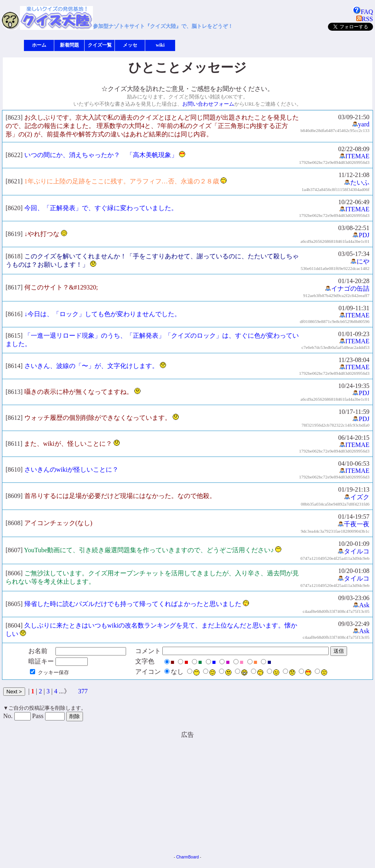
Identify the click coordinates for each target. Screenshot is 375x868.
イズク (357, 497)
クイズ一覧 (100, 45)
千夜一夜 (353, 524)
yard (361, 124)
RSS (365, 19)
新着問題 (69, 45)
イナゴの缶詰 (347, 288)
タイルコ (353, 551)
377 (83, 691)
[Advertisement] (120, 795)
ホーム (39, 45)
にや (360, 261)
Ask (361, 605)
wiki (160, 45)
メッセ (130, 45)
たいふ (357, 182)
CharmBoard (188, 857)
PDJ (361, 235)
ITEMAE (354, 156)
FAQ (363, 12)
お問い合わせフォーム (208, 104)
